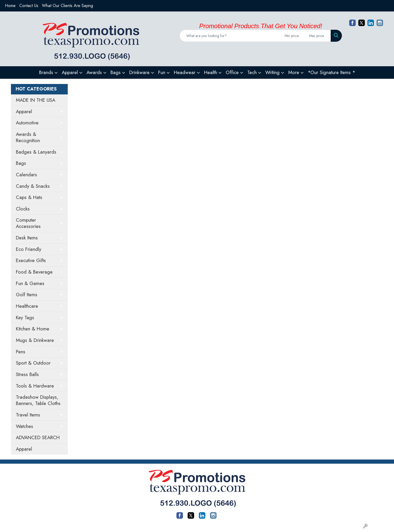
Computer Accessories (28, 223)
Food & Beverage (34, 272)
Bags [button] (116, 72)
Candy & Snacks (33, 186)
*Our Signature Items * (331, 72)
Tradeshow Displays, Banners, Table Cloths (38, 400)
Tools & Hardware (35, 386)
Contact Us (29, 6)
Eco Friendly (29, 249)
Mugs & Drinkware (35, 340)
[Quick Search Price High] (319, 36)
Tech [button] (252, 72)
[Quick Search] (231, 36)
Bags (21, 163)
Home (10, 6)
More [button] (294, 72)
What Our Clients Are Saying (67, 6)
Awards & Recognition (28, 137)
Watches (24, 426)
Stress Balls (27, 374)
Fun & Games (30, 283)
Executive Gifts (31, 260)
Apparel (24, 111)
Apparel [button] (70, 72)
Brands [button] (46, 72)
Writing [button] (272, 72)
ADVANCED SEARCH (38, 437)
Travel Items (28, 415)
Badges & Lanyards (36, 152)
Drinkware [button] (139, 72)
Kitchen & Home (33, 329)
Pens (21, 352)
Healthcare (27, 306)
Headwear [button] (185, 72)
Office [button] (232, 72)
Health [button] (211, 72)
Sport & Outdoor (33, 363)
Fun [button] (162, 72)
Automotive (27, 123)
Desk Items (27, 238)
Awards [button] (94, 72)
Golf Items (27, 295)
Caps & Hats (29, 197)
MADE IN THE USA (36, 100)
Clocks (23, 209)
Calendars (26, 175)
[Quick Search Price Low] (294, 36)
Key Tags (25, 318)
